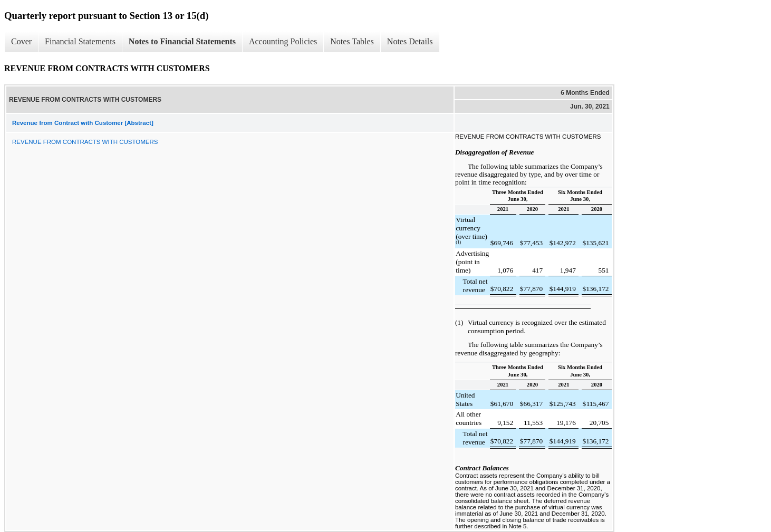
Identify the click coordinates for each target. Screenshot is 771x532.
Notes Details (410, 41)
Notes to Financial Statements (182, 41)
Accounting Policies (283, 41)
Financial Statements (80, 41)
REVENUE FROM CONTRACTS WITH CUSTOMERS (85, 142)
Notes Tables (352, 41)
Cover (21, 41)
